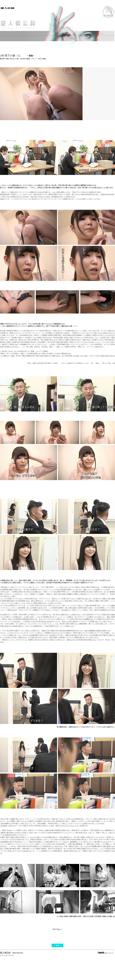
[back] (57, 945)
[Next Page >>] (57, 929)
